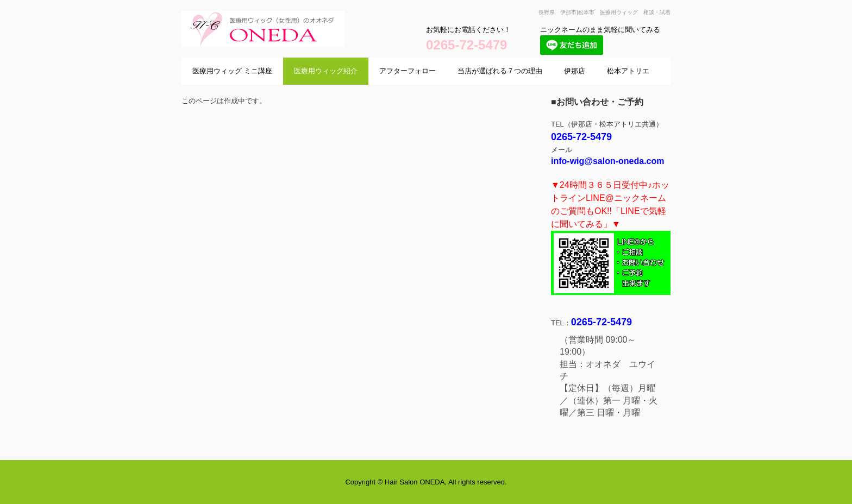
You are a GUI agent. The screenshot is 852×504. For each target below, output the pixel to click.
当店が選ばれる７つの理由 (500, 71)
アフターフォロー (408, 71)
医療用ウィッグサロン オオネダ (290, 57)
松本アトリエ (628, 71)
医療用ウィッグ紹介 (326, 71)
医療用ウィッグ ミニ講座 (232, 71)
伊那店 (575, 71)
